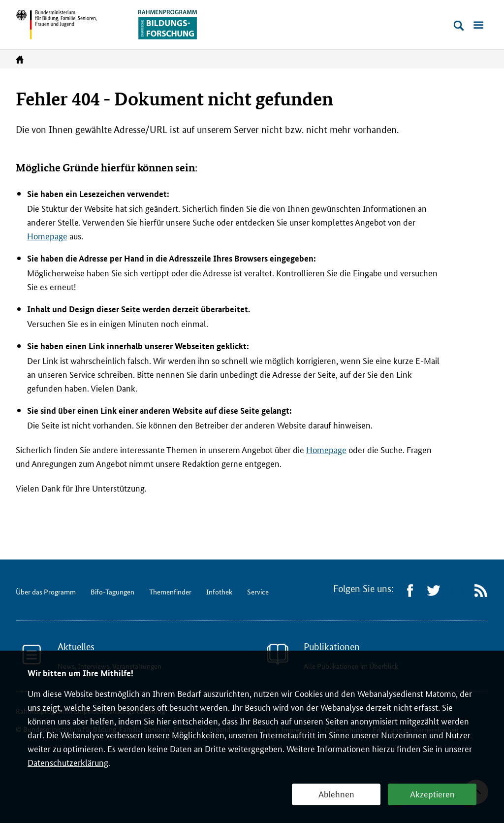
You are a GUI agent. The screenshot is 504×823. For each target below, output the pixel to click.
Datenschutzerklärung (68, 762)
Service (258, 592)
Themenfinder (170, 592)
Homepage (47, 235)
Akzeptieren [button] (432, 793)
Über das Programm (46, 592)
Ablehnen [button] (336, 793)
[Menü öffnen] (478, 26)
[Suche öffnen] (459, 26)
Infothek (219, 592)
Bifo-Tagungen (112, 592)
